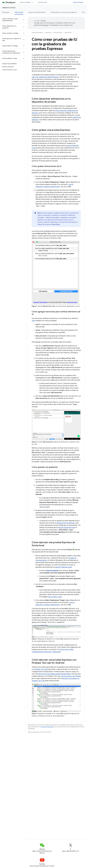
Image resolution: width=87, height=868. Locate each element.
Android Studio (78, 2)
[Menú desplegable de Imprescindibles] (33, 2)
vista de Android (52, 571)
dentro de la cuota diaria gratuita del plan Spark (54, 674)
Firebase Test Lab (41, 669)
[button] (11, 20)
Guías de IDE (68, 32)
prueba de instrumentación (66, 523)
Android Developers (37, 32)
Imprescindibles (25, 2)
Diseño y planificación (46, 2)
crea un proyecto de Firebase (71, 676)
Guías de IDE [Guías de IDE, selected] (19, 12)
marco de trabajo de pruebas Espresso (45, 77)
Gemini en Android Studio (37, 12)
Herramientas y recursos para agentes (64, 12)
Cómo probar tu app (55, 597)
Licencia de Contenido (47, 727)
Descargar (6, 12)
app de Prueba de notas (67, 528)
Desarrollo (48, 32)
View (33, 321)
